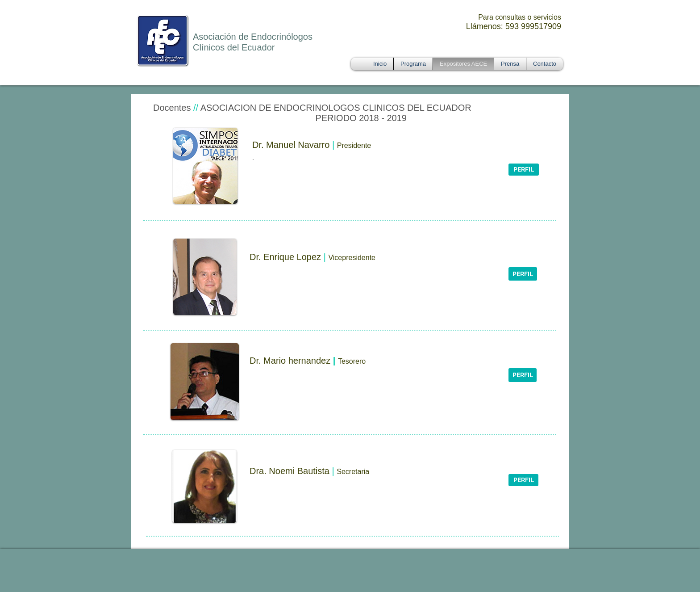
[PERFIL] (523, 274)
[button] (524, 170)
